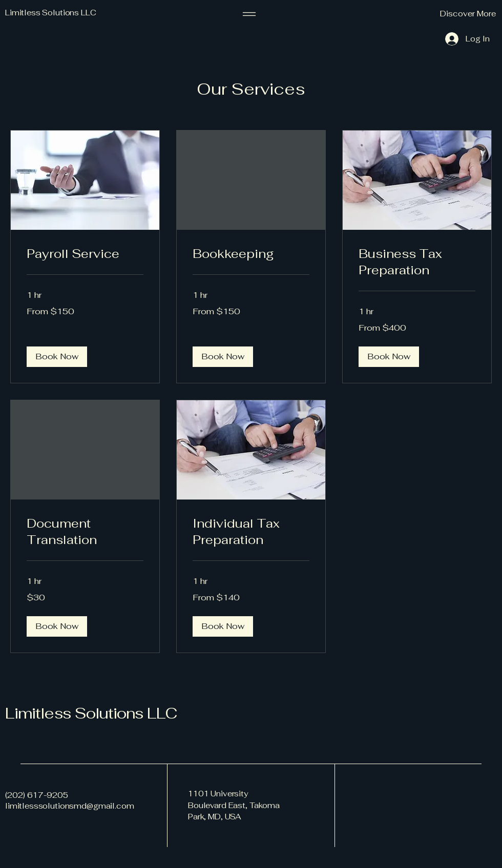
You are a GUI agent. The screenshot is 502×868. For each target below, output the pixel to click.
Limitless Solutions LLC (91, 713)
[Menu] (249, 14)
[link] (85, 254)
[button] (443, 14)
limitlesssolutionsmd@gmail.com (70, 806)
